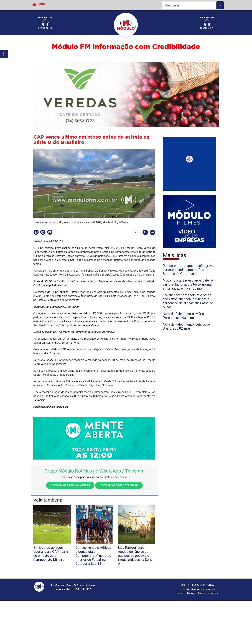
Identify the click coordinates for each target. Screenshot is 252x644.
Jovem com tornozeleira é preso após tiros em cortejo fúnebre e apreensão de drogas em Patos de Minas (188, 301)
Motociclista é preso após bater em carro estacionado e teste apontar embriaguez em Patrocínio (189, 284)
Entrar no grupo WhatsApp (70, 485)
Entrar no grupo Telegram (119, 485)
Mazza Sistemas (208, 593)
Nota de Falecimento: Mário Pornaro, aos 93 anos (183, 316)
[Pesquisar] (189, 5)
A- (153, 232)
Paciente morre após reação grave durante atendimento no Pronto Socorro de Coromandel (188, 270)
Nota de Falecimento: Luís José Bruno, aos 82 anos (186, 326)
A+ (145, 232)
